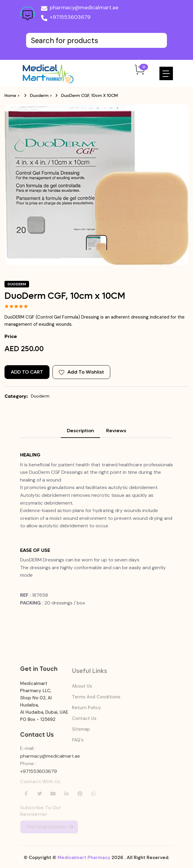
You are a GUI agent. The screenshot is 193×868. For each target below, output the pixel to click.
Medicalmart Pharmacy (84, 861)
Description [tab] (80, 431)
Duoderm (39, 95)
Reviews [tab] (116, 431)
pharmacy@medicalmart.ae (80, 9)
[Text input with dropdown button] (96, 40)
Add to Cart (27, 372)
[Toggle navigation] (166, 73)
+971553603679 (66, 18)
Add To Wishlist (81, 372)
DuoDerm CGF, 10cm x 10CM (89, 95)
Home (10, 95)
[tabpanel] (96, 533)
